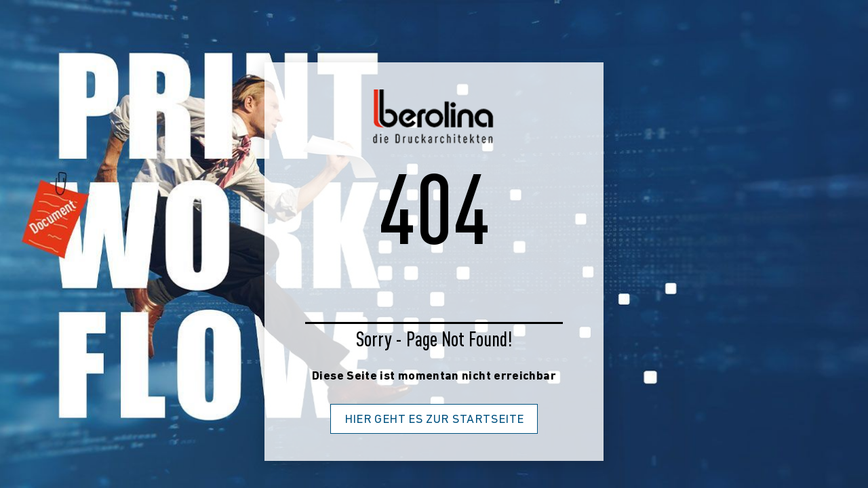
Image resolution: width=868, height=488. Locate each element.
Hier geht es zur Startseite (434, 420)
